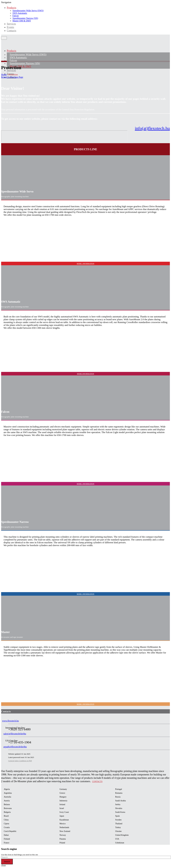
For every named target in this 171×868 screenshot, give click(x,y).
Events (10, 27)
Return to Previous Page (12, 77)
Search (7, 862)
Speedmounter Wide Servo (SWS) (28, 11)
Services (11, 24)
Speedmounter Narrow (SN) (25, 18)
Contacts (12, 31)
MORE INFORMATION (85, 264)
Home (4, 75)
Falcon (16, 16)
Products (12, 8)
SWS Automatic (20, 13)
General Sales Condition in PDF (20, 761)
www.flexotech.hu (10, 721)
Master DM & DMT (22, 21)
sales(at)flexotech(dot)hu (15, 734)
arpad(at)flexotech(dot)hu (15, 747)
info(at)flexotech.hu (152, 128)
